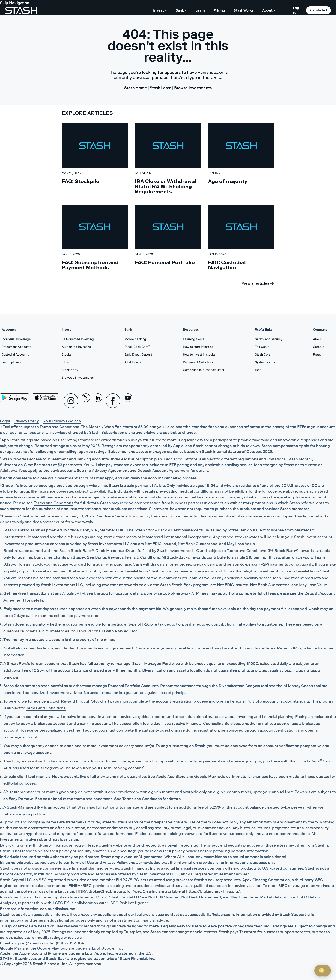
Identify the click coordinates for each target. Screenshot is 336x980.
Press (317, 354)
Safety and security (269, 339)
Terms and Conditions (59, 427)
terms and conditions (70, 761)
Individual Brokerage (16, 339)
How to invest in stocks (199, 354)
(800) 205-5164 (70, 943)
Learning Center (194, 339)
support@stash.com (30, 943)
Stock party (70, 370)
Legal (5, 421)
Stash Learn (161, 88)
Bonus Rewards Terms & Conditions (127, 557)
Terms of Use (82, 863)
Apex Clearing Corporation (266, 880)
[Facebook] (113, 401)
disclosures (65, 909)
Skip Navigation (15, 3)
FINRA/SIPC (127, 880)
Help (258, 370)
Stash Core (263, 354)
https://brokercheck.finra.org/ (213, 891)
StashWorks (244, 10)
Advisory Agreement (110, 471)
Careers (319, 347)
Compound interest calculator (204, 370)
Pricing (219, 10)
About (317, 339)
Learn (200, 10)
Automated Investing (76, 347)
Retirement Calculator (198, 362)
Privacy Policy (27, 421)
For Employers (12, 362)
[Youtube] (128, 401)
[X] (86, 401)
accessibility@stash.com (212, 915)
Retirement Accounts (16, 347)
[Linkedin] (98, 401)
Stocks (67, 354)
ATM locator (133, 362)
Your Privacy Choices (62, 421)
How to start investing (198, 347)
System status (265, 362)
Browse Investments (193, 88)
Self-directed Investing (78, 339)
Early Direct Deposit (138, 354)
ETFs (65, 362)
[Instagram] (71, 401)
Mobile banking (135, 339)
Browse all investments (78, 377)
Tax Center (263, 347)
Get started (319, 10)
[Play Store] (15, 398)
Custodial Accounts (15, 354)
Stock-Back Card (137, 347)
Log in (296, 10)
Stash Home (136, 88)
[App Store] (46, 398)
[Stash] (21, 10)
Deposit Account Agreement (163, 471)
